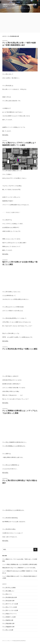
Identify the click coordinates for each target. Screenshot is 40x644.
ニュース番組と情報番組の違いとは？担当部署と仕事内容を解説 (20, 564)
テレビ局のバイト (7, 594)
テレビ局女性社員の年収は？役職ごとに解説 (20, 349)
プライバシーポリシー (7, 641)
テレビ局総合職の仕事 (8, 624)
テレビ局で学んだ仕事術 (9, 588)
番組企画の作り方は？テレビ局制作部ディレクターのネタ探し (19, 568)
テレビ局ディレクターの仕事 (10, 610)
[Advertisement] (20, 23)
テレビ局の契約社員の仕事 (10, 597)
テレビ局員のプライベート (10, 614)
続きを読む (5, 135)
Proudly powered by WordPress (19, 641)
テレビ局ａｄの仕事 (8, 630)
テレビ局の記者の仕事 (8, 601)
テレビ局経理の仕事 (8, 620)
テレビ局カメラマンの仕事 (10, 607)
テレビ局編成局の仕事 (8, 627)
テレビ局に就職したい (8, 591)
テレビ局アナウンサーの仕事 (10, 604)
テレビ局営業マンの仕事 (9, 617)
